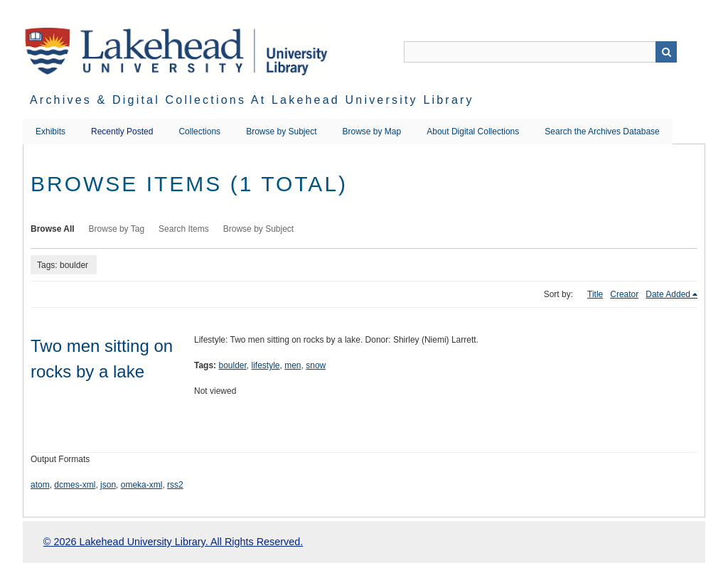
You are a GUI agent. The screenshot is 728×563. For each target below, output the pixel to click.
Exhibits (50, 132)
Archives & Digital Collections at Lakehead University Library (252, 100)
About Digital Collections (473, 132)
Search (666, 52)
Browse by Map (372, 132)
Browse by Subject (281, 132)
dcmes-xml (75, 485)
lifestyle (266, 365)
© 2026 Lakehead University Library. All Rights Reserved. (173, 542)
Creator (624, 294)
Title (595, 294)
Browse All (53, 229)
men (293, 365)
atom (40, 485)
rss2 (175, 485)
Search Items (184, 229)
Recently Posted (122, 132)
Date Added (668, 294)
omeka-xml (142, 485)
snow (316, 365)
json (108, 485)
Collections (199, 132)
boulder (232, 365)
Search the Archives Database (602, 132)
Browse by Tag (117, 229)
